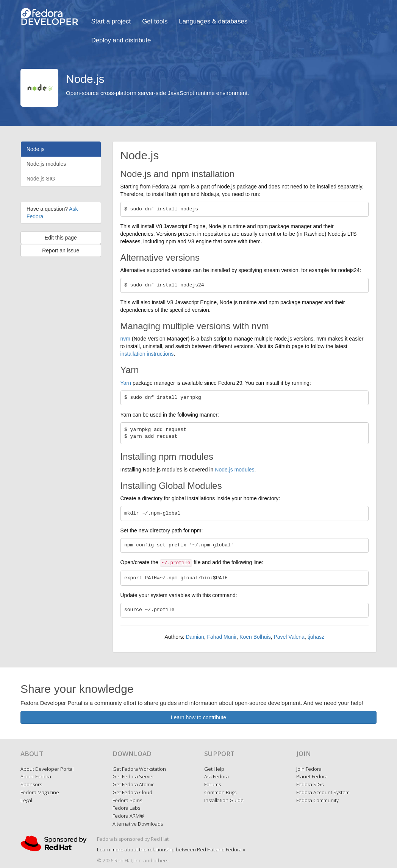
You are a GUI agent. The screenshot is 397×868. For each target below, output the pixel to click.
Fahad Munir (222, 637)
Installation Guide (224, 800)
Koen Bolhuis (255, 637)
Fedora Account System (323, 792)
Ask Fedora (216, 776)
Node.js (35, 149)
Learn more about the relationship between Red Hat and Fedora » (171, 849)
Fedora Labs (126, 808)
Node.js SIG (41, 179)
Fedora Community (317, 800)
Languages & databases (213, 21)
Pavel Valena (289, 637)
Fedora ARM (128, 816)
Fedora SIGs (310, 784)
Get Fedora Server (133, 776)
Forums (213, 784)
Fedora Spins (127, 800)
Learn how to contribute (198, 717)
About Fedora (36, 776)
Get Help (214, 769)
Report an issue (61, 250)
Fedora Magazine (40, 792)
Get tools (155, 21)
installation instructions (147, 354)
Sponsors (31, 784)
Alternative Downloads (138, 824)
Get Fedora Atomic (134, 784)
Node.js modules (46, 164)
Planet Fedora (312, 776)
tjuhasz (316, 637)
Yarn (126, 383)
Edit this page (61, 238)
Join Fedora (309, 769)
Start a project (111, 21)
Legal (26, 800)
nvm (125, 339)
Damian (195, 637)
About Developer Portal (47, 769)
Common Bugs (220, 792)
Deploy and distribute (121, 40)
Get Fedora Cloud (132, 792)
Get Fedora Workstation (139, 769)
